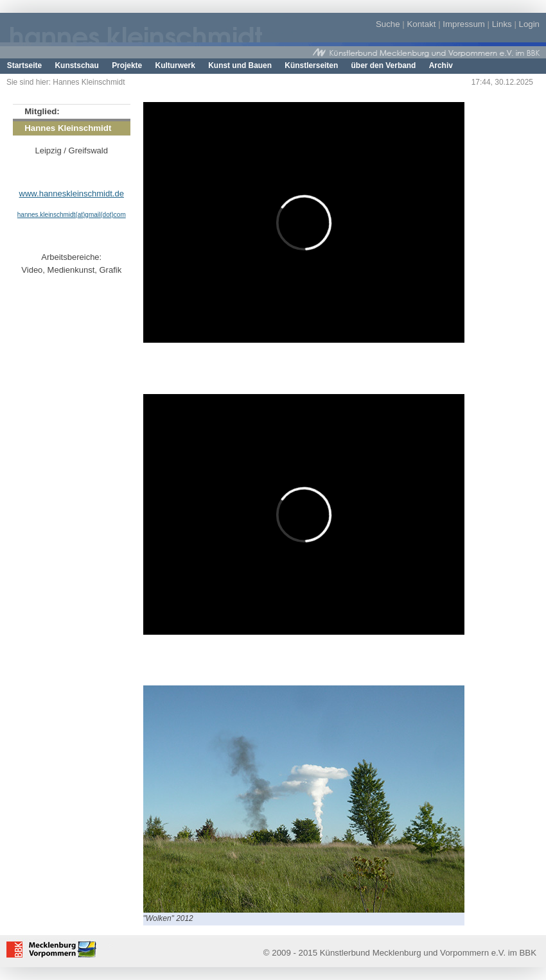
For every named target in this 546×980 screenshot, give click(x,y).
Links (502, 24)
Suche (388, 24)
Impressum (464, 24)
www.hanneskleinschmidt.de (72, 193)
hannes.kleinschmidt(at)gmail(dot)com (72, 215)
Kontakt (421, 24)
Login (529, 24)
